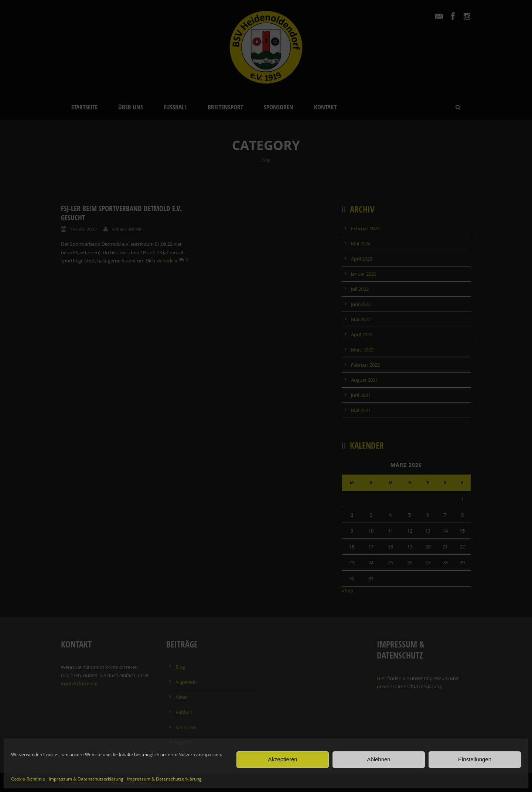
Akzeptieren (282, 759)
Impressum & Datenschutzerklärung (86, 779)
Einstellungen (475, 759)
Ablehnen (378, 759)
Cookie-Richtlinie (28, 779)
